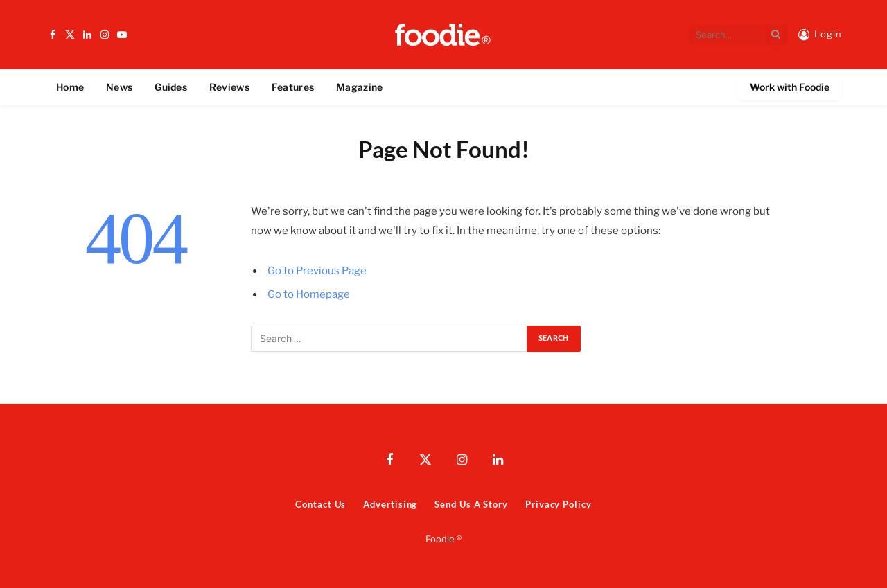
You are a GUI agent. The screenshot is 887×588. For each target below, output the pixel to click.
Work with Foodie (790, 87)
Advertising (390, 504)
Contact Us (320, 504)
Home (70, 87)
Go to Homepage (309, 294)
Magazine (359, 87)
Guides (171, 87)
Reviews (229, 87)
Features (293, 87)
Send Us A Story (471, 504)
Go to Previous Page (317, 271)
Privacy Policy (559, 504)
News (119, 87)
